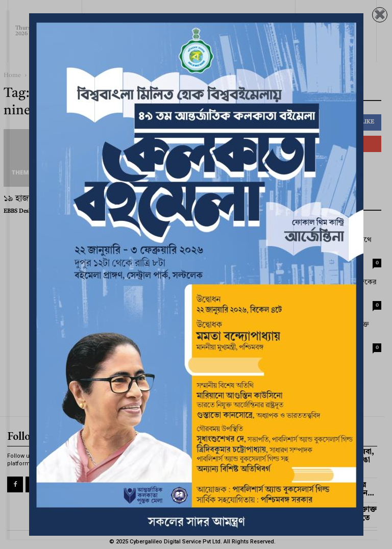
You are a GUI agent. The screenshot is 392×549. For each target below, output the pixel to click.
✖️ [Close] (380, 15)
